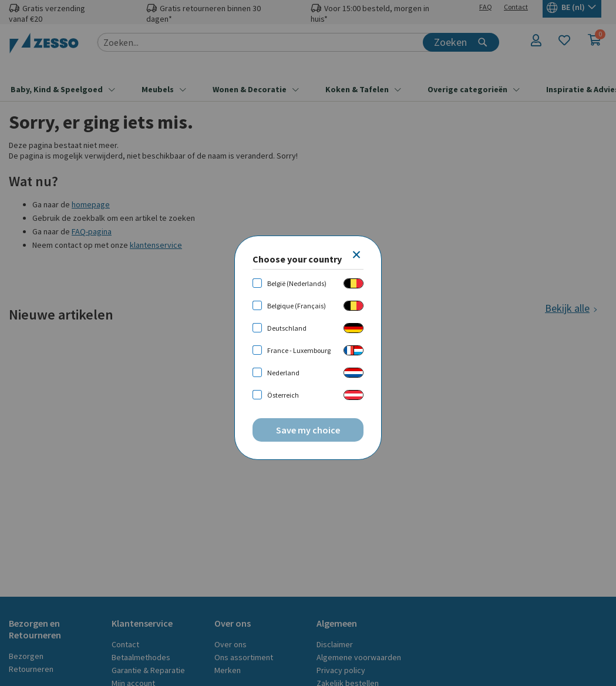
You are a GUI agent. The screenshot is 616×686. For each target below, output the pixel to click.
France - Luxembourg (299, 350)
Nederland (283, 373)
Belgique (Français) (297, 306)
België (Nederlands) (297, 283)
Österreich (283, 395)
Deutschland (287, 328)
